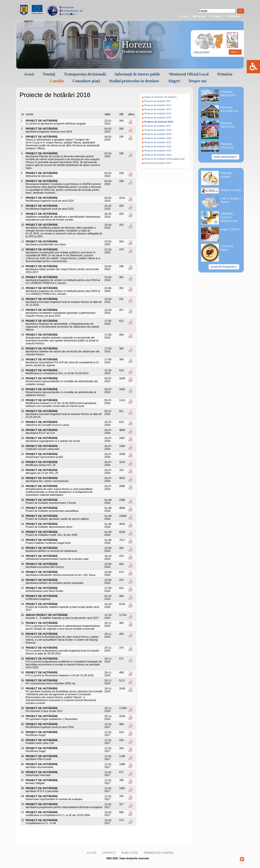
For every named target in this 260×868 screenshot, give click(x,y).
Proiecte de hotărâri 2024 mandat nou (164, 159)
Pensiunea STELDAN (227, 146)
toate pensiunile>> (225, 157)
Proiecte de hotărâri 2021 (158, 142)
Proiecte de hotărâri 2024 (158, 155)
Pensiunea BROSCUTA (228, 94)
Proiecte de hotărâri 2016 (159, 122)
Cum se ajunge (201, 52)
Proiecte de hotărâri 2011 (158, 101)
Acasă (186, 16)
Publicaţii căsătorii (226, 175)
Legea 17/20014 (230, 229)
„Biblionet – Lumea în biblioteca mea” (230, 217)
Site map (201, 16)
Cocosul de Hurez (227, 248)
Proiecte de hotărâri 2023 (158, 150)
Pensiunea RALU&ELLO (229, 109)
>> (240, 11)
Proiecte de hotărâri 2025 (158, 163)
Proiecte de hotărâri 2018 (158, 130)
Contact (218, 16)
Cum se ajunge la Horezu (231, 200)
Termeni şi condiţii (159, 853)
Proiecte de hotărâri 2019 (158, 134)
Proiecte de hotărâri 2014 (158, 113)
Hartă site (130, 853)
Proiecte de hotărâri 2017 (158, 126)
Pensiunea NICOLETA (228, 125)
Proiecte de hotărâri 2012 (158, 105)
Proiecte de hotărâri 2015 (158, 117)
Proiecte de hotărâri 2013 (158, 109)
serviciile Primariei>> (224, 267)
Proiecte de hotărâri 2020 (158, 138)
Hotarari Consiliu (231, 190)
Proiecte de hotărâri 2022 (158, 146)
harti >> (235, 52)
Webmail (234, 16)
